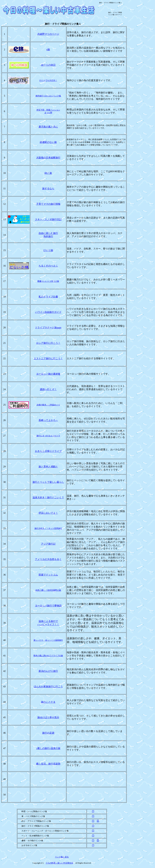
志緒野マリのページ (48, 34)
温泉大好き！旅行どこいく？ (48, 497)
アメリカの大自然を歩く (48, 559)
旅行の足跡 (48, 733)
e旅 (48, 49)
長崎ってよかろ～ (48, 420)
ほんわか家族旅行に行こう (48, 686)
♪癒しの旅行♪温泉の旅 (48, 748)
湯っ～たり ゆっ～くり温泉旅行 (48, 640)
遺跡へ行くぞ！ (48, 389)
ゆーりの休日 (48, 65)
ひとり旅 (48, 250)
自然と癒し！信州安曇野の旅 (48, 590)
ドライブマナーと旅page (48, 328)
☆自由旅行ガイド (48, 312)
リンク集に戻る (62, 857)
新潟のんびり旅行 (48, 671)
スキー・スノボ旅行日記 (48, 219)
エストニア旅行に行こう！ (48, 358)
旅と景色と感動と (48, 467)
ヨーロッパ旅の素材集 (48, 374)
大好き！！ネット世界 (48, 528)
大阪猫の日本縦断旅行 (48, 158)
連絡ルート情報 (87, 145)
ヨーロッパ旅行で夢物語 (48, 606)
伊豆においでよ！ (48, 513)
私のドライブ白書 (48, 297)
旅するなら (48, 188)
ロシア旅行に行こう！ (48, 343)
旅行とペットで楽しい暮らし (48, 482)
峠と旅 (48, 173)
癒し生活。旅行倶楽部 (48, 764)
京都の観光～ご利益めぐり (48, 405)
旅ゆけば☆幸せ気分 (48, 717)
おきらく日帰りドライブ (48, 451)
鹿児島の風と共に (48, 127)
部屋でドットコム (48, 575)
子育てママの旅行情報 (48, 204)
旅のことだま (48, 702)
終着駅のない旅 (48, 142)
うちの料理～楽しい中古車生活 (59, 863)
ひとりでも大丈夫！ (48, 80)
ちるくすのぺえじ (48, 266)
